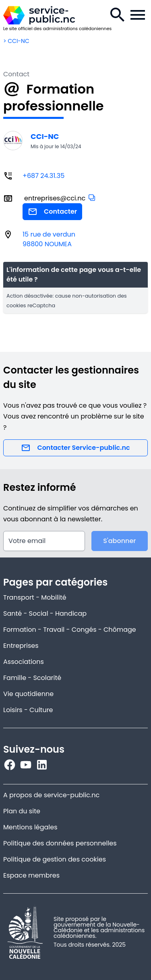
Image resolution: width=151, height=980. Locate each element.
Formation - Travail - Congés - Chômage (70, 630)
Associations (24, 662)
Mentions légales (30, 827)
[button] (92, 198)
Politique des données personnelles (60, 843)
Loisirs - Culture (28, 710)
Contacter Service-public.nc (75, 448)
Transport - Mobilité (35, 597)
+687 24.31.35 (43, 176)
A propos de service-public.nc (51, 795)
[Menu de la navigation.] (138, 15)
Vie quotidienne (28, 694)
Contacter (52, 212)
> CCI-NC (16, 41)
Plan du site (22, 811)
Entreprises (21, 646)
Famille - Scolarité (32, 678)
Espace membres (31, 875)
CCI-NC (45, 136)
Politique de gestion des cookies (55, 859)
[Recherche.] (118, 15)
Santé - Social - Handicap (45, 614)
